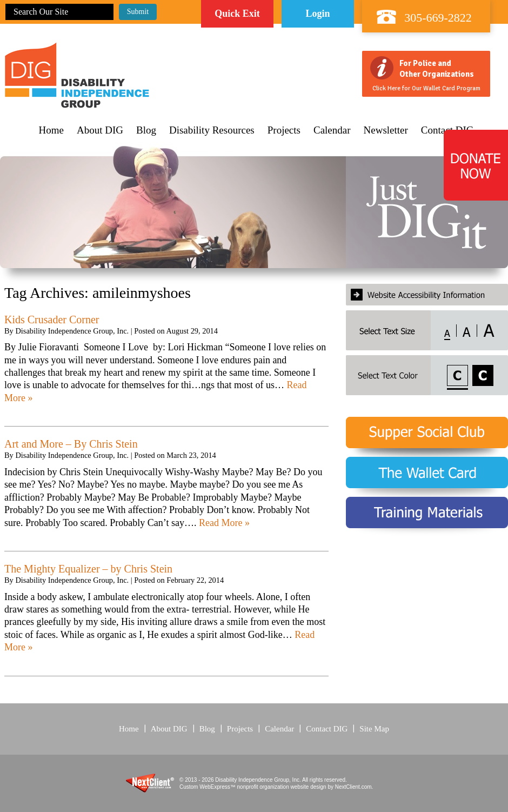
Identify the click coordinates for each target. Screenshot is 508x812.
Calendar (332, 130)
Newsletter (386, 130)
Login (317, 14)
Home (51, 130)
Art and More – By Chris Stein (71, 444)
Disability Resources (212, 130)
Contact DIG (327, 729)
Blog (146, 130)
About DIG (100, 130)
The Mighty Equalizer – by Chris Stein (88, 569)
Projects (284, 130)
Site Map (374, 729)
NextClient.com (353, 787)
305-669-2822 (438, 18)
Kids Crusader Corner (52, 320)
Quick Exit (237, 14)
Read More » (224, 523)
